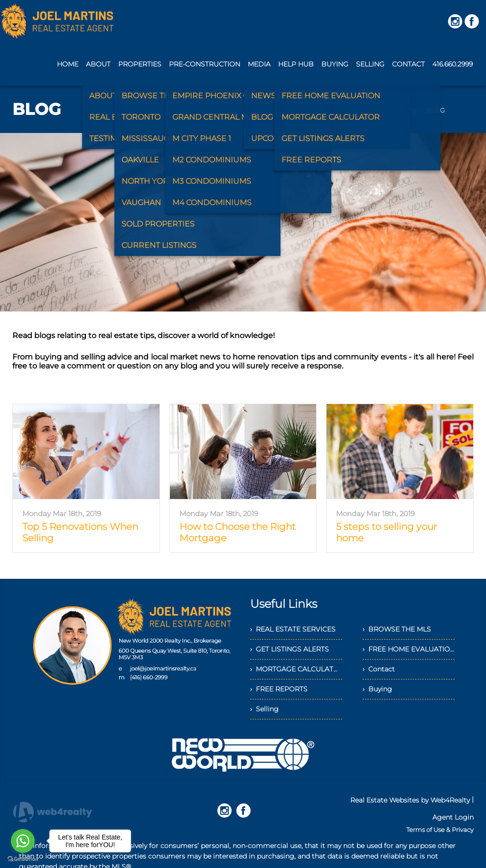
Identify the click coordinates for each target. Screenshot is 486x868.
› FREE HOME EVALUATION (409, 649)
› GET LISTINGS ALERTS (290, 649)
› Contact (379, 669)
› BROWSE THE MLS (397, 629)
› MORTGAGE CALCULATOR (296, 669)
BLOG (435, 110)
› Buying (377, 689)
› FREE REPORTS (279, 689)
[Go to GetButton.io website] (23, 859)
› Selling (264, 709)
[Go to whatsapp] (23, 841)
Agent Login (453, 817)
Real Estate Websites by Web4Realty (410, 800)
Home (407, 110)
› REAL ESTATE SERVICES (293, 629)
